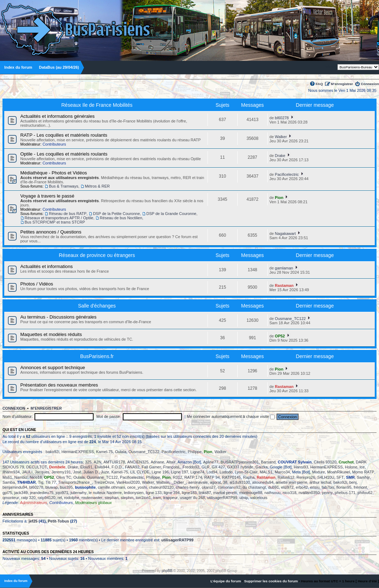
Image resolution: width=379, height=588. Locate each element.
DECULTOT (37, 467)
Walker (281, 137)
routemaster (92, 498)
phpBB (167, 571)
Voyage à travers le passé (47, 196)
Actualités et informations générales (57, 116)
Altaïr (171, 462)
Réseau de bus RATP (68, 214)
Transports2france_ (75, 482)
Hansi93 (301, 467)
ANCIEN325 (138, 462)
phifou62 (365, 493)
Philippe (194, 452)
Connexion (370, 84)
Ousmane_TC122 (290, 319)
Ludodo (226, 472)
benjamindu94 (15, 487)
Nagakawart (285, 233)
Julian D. (91, 472)
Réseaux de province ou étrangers (97, 255)
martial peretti (225, 493)
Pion (279, 198)
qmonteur (11, 498)
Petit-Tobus (58, 521)
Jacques (42, 472)
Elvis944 (102, 467)
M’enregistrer (342, 84)
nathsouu (272, 493)
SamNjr (364, 477)
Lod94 (212, 472)
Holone (351, 467)
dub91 (273, 487)
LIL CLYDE (140, 472)
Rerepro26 (306, 477)
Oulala (121, 452)
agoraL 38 (219, 482)
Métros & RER (97, 186)
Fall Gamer (151, 467)
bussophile (85, 487)
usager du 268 (193, 498)
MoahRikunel (338, 472)
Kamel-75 (104, 452)
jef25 (33, 521)
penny (327, 493)
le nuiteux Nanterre (105, 493)
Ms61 (7, 477)
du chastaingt (254, 487)
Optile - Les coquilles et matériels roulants (64, 154)
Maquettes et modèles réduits (51, 334)
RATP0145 (231, 477)
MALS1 (266, 472)
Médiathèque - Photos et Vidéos (54, 173)
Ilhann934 (11, 472)
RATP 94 (212, 477)
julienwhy (78, 493)
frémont (360, 487)
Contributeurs (54, 144)
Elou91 (86, 467)
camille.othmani (111, 487)
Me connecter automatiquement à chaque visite (231, 416)
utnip (244, 498)
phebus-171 (345, 493)
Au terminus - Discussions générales (58, 317)
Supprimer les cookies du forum (271, 581)
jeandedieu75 (42, 493)
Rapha (249, 477)
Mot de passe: (109, 416)
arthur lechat (320, 482)
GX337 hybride (240, 467)
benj (353, 482)
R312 (178, 477)
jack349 (21, 493)
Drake (280, 156)
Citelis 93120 (325, 462)
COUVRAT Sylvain (294, 462)
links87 (205, 493)
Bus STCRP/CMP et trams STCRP (55, 222)
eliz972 (287, 487)
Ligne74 (197, 472)
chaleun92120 (161, 487)
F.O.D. (117, 467)
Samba (9, 482)
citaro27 (209, 487)
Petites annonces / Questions (51, 232)
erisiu (315, 487)
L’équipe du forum (226, 581)
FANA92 (132, 467)
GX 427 (218, 467)
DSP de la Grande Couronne (171, 214)
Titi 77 (51, 482)
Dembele (57, 467)
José (77, 472)
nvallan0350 (309, 493)
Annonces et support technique (53, 367)
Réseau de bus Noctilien (121, 218)
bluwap (52, 487)
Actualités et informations (46, 266)
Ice (362, 467)
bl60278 (282, 118)
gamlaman (284, 268)
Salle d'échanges (97, 306)
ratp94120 (47, 498)
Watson (163, 482)
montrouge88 (251, 493)
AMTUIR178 (114, 462)
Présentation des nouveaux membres (59, 385)
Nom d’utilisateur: (18, 416)
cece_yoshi (137, 487)
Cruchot (346, 462)
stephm (127, 498)
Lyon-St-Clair (246, 472)
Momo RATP (363, 472)
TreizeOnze (104, 482)
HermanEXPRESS (78, 452)
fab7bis (328, 487)
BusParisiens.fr (97, 356)
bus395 (67, 487)
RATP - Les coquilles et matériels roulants (64, 135)
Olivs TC (64, 477)
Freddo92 (191, 467)
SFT (340, 477)
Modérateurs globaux (93, 503)
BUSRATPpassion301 (240, 462)
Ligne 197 (179, 472)
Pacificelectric (287, 174)
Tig (41, 482)
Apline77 (211, 462)
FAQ (319, 84)
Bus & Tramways (64, 186)
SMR (350, 477)
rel (60, 498)
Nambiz (21, 477)
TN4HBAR (27, 482)
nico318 (289, 493)
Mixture (319, 472)
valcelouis (259, 498)
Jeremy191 (61, 472)
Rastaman (284, 285)
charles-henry (188, 487)
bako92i (52, 452)
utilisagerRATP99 (222, 498)
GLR (206, 467)
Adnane (157, 462)
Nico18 (36, 477)
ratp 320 (28, 498)
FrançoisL (172, 467)
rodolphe (72, 498)
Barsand (268, 462)
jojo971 (62, 493)
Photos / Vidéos (37, 284)
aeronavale (198, 482)
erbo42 (302, 487)
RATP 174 (193, 477)
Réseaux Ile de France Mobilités (97, 105)
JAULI (27, 472)
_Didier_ (179, 482)
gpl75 (7, 493)
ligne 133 (154, 493)
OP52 (280, 336)
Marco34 (282, 472)
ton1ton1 (143, 498)
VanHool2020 (128, 482)
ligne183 (189, 493)
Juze (105, 472)
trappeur (170, 498)
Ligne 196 (160, 472)
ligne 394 (172, 493)
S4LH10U (326, 477)
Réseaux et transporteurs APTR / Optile (59, 218)
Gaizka (262, 467)
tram (157, 498)
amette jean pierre (292, 482)
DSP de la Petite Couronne (116, 214)
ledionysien (134, 493)
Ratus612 (286, 477)
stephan (112, 498)
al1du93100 (240, 482)
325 (88, 462)
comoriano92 (229, 487)
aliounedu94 (263, 482)
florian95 (344, 487)
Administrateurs (33, 503)
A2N (97, 462)
